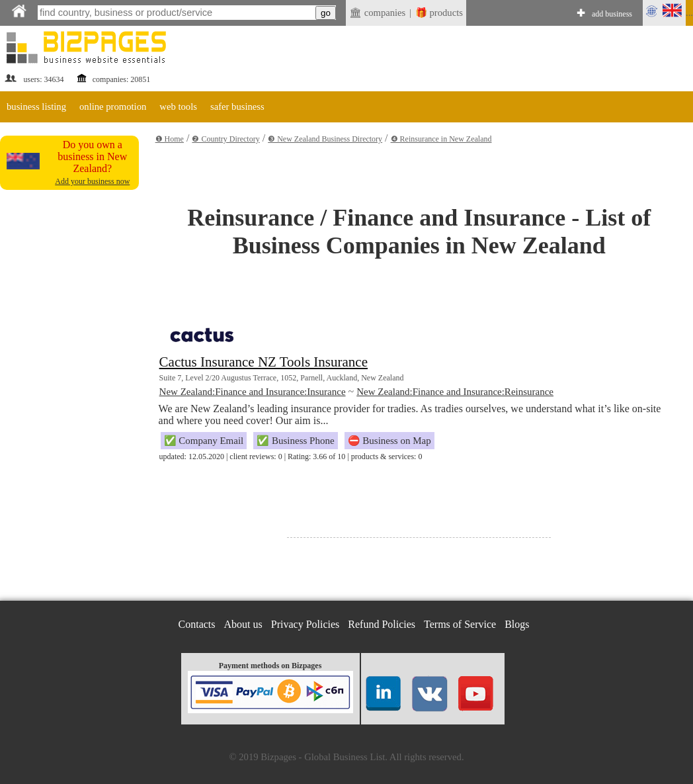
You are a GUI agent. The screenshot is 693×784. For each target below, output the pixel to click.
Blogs (517, 624)
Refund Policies (382, 624)
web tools (178, 107)
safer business (237, 107)
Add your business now (92, 181)
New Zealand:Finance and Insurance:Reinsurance (455, 392)
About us (243, 624)
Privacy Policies (306, 624)
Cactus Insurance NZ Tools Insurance (264, 362)
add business (612, 14)
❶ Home (170, 139)
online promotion (113, 107)
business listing (36, 107)
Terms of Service (460, 624)
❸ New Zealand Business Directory (325, 139)
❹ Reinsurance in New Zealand (441, 139)
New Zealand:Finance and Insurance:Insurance (253, 392)
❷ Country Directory (225, 139)
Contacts (197, 624)
